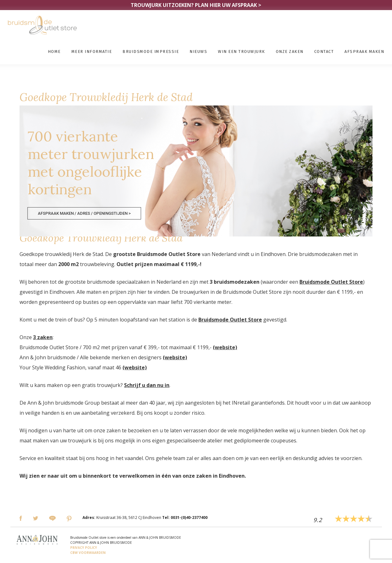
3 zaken (43, 337)
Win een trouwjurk (241, 51)
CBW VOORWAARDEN (88, 553)
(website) (225, 347)
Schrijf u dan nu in (147, 385)
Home (54, 51)
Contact (324, 51)
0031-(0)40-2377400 (189, 518)
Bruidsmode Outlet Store (331, 282)
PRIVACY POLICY (84, 548)
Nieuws (198, 51)
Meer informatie (92, 51)
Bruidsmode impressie (151, 51)
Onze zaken (290, 51)
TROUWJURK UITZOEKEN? (196, 5)
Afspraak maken (364, 51)
